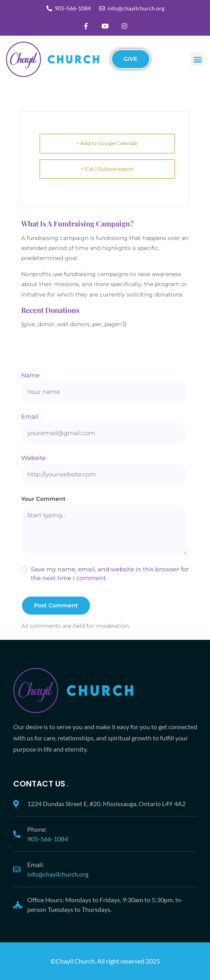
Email (30, 416)
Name (30, 375)
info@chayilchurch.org (58, 874)
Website (33, 458)
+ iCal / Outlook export (107, 169)
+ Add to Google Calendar (107, 143)
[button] (197, 59)
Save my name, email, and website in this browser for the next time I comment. (110, 574)
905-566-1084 (48, 839)
